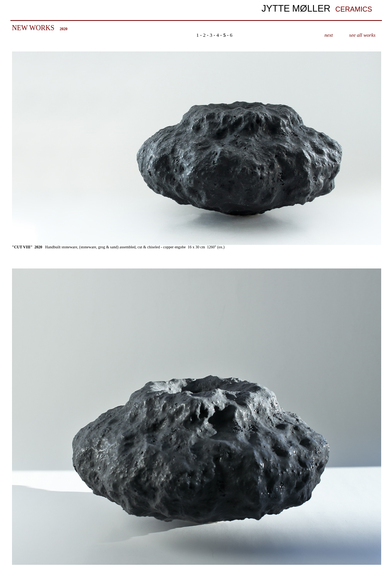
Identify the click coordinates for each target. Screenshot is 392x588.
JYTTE (276, 8)
